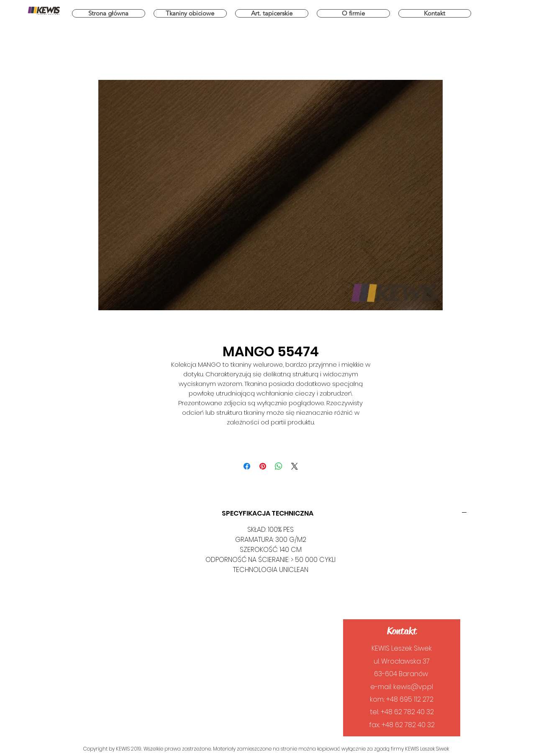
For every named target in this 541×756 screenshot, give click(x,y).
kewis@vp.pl (413, 687)
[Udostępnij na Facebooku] (247, 466)
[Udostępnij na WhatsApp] (279, 466)
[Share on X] (295, 466)
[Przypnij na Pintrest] (263, 466)
